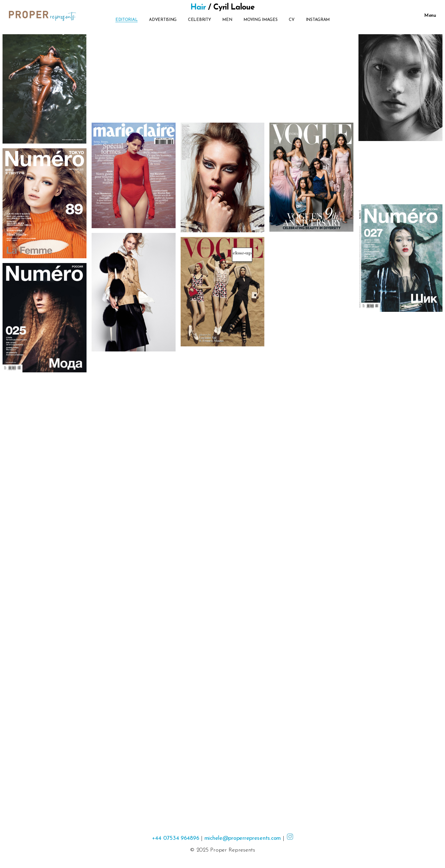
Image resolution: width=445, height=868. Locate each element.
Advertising (163, 20)
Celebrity (200, 20)
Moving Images (261, 20)
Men (227, 20)
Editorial (127, 20)
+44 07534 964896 (176, 838)
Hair (198, 7)
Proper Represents (232, 850)
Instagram (318, 20)
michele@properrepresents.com (243, 838)
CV (291, 20)
